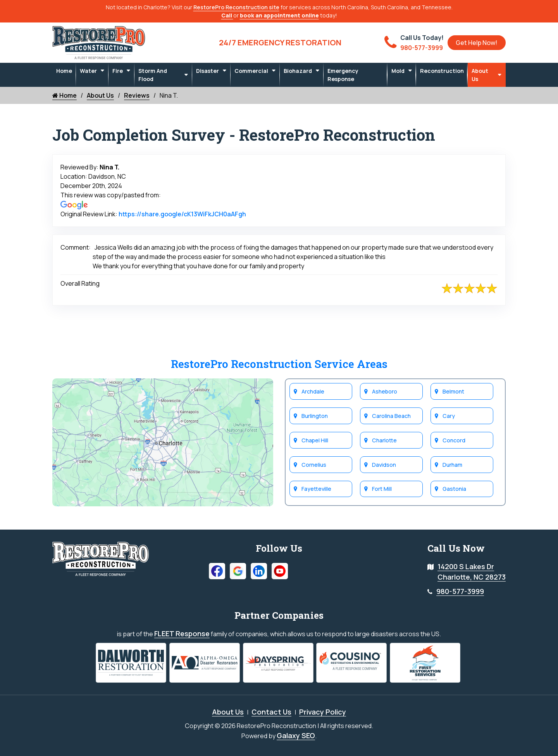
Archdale (313, 391)
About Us (480, 75)
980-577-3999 (460, 591)
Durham (452, 465)
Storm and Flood (153, 75)
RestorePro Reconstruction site (236, 7)
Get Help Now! (476, 43)
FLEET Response (182, 633)
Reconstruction (442, 71)
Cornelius (314, 465)
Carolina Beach (391, 416)
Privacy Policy (323, 711)
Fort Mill (382, 489)
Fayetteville (316, 489)
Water (88, 71)
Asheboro (385, 391)
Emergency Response (343, 75)
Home (64, 71)
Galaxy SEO (296, 735)
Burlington (315, 416)
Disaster (208, 71)
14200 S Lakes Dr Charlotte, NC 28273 (472, 572)
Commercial (251, 71)
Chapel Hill (315, 440)
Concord (454, 440)
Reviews (137, 95)
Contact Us (271, 711)
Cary (449, 416)
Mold (398, 71)
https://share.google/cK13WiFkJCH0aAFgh (182, 214)
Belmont (453, 391)
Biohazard (298, 71)
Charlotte (384, 440)
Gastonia (454, 489)
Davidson (384, 465)
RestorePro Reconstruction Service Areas (279, 364)
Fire (118, 71)
